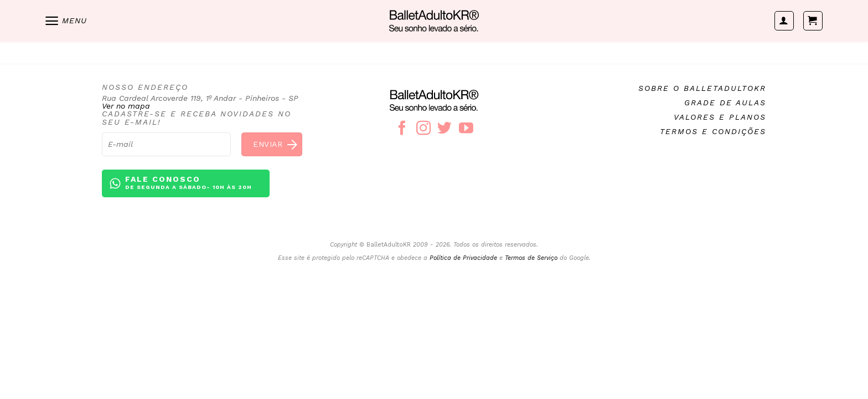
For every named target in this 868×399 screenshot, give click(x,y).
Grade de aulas (725, 103)
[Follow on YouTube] (466, 129)
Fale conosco (188, 183)
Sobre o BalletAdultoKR (702, 88)
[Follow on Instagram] (423, 129)
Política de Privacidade (463, 258)
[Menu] (65, 21)
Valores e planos (720, 117)
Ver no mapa (126, 106)
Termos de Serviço (531, 258)
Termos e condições (713, 131)
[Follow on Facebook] (402, 129)
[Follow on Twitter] (445, 129)
